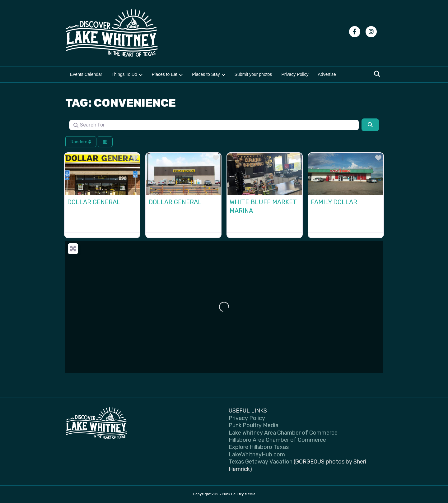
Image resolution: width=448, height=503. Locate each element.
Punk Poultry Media (254, 425)
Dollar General (94, 202)
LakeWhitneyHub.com (257, 455)
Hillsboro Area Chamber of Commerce (277, 440)
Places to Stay (206, 74)
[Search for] (214, 125)
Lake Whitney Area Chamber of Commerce (283, 433)
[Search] (377, 74)
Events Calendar (86, 74)
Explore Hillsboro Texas (259, 447)
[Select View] (105, 142)
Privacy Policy (295, 74)
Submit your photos (253, 74)
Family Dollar (334, 202)
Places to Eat (165, 74)
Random (81, 142)
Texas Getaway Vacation (261, 462)
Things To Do (124, 74)
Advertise (327, 74)
